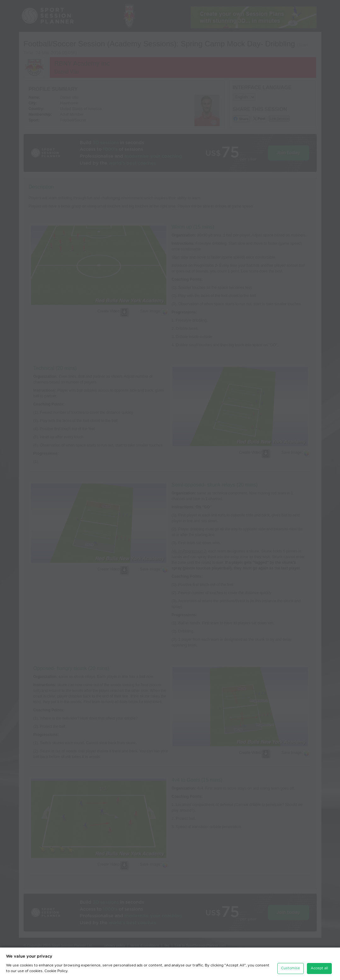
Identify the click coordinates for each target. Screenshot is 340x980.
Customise (291, 968)
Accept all (319, 968)
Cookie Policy (56, 971)
